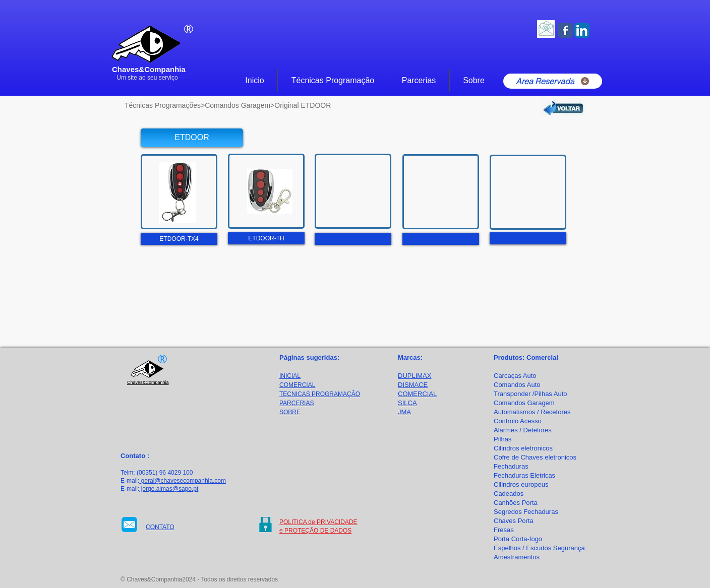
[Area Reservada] (553, 81)
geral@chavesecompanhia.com (183, 481)
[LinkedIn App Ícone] (582, 30)
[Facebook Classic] (565, 30)
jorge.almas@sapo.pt (169, 489)
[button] (192, 138)
